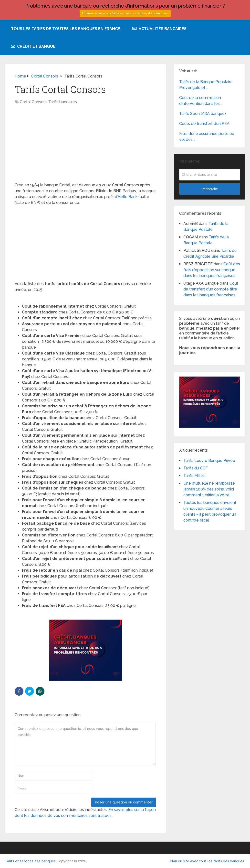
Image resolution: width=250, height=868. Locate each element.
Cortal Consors (33, 102)
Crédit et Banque (33, 46)
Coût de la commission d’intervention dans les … (201, 101)
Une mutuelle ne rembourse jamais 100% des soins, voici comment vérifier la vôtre (209, 489)
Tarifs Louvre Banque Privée (209, 461)
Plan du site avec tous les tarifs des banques (207, 861)
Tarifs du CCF (196, 468)
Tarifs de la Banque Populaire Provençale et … (206, 85)
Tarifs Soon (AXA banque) (203, 114)
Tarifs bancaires (63, 102)
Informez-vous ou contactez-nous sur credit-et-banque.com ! (125, 13)
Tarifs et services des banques (30, 861)
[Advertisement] (85, 146)
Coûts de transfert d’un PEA (204, 124)
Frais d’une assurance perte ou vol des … (207, 137)
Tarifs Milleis (194, 476)
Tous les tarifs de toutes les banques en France (66, 29)
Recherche (210, 189)
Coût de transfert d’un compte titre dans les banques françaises (211, 289)
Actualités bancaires (159, 29)
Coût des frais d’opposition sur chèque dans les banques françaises (212, 270)
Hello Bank (128, 197)
